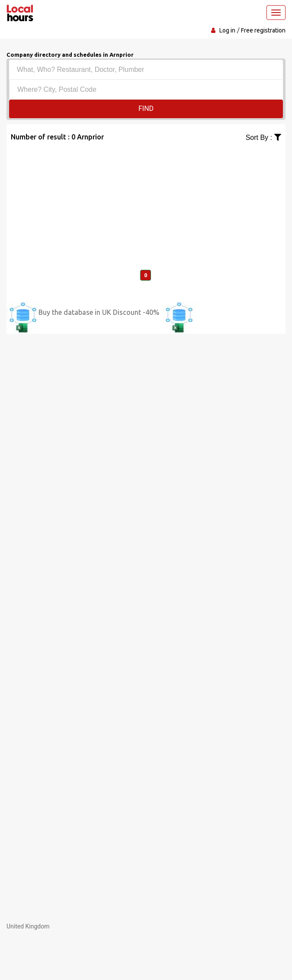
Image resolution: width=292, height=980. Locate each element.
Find (146, 108)
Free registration (263, 30)
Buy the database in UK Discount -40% (99, 312)
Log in (227, 30)
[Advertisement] (146, 204)
